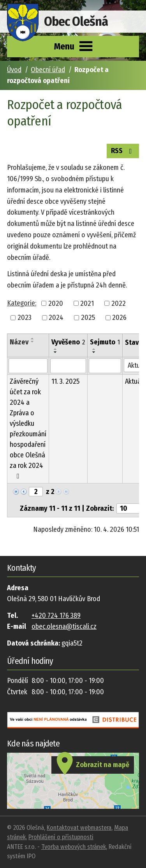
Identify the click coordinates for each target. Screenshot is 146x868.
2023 (25, 318)
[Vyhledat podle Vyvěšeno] (68, 366)
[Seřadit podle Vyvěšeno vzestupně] (56, 349)
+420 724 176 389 (56, 616)
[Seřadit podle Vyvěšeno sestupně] (56, 352)
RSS (123, 150)
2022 (119, 303)
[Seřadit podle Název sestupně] (33, 342)
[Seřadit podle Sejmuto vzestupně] (94, 349)
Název (19, 342)
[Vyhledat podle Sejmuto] (105, 366)
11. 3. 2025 (65, 381)
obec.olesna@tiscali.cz (64, 626)
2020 (56, 303)
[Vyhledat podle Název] (28, 366)
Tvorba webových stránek (74, 847)
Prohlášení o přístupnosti (61, 837)
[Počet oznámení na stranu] (130, 508)
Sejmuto (105, 342)
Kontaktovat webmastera (79, 828)
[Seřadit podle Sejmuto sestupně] (94, 352)
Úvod (14, 70)
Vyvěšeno (68, 342)
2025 (88, 318)
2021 (87, 303)
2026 (119, 318)
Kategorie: (22, 303)
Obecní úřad (48, 70)
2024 (56, 318)
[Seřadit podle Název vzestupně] (33, 339)
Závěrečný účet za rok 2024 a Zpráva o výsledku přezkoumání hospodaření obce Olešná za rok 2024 (28, 428)
